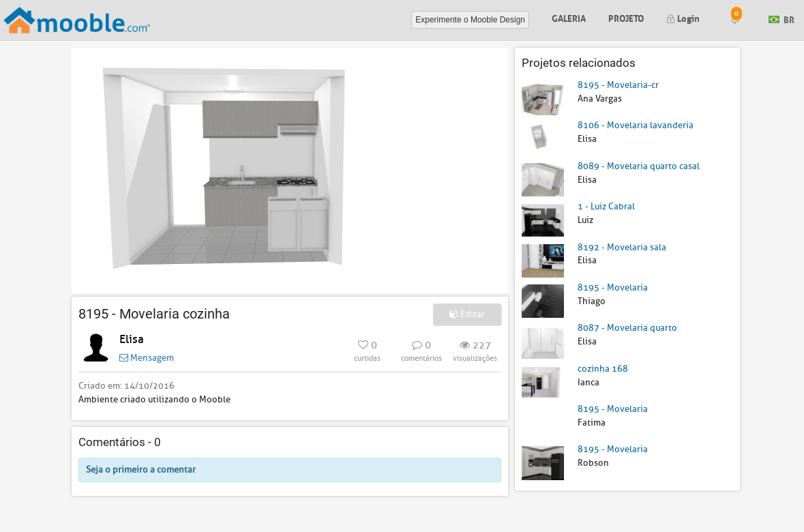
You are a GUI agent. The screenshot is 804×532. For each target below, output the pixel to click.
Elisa (132, 339)
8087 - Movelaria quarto (627, 328)
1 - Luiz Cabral (606, 206)
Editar (467, 314)
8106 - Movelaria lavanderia (636, 125)
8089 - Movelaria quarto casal (639, 166)
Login (683, 17)
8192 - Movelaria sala (622, 247)
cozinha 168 (603, 369)
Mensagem (147, 358)
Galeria (569, 17)
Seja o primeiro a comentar (141, 470)
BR (781, 19)
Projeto (626, 17)
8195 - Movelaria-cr (618, 85)
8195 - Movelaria (613, 287)
